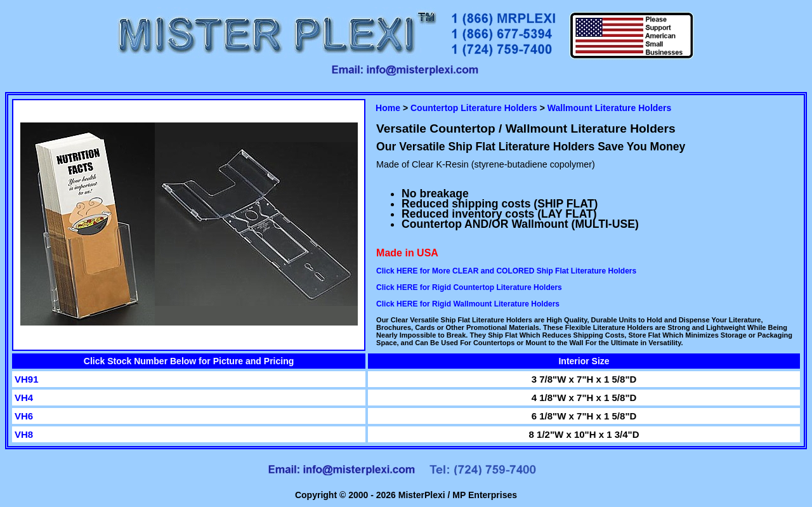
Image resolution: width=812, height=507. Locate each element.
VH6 (24, 416)
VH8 (24, 434)
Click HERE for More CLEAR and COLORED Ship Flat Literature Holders (506, 271)
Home (388, 108)
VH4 (24, 398)
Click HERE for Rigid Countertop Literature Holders (469, 287)
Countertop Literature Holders (474, 108)
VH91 (27, 379)
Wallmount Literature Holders (610, 108)
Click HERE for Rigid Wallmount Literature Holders (468, 304)
